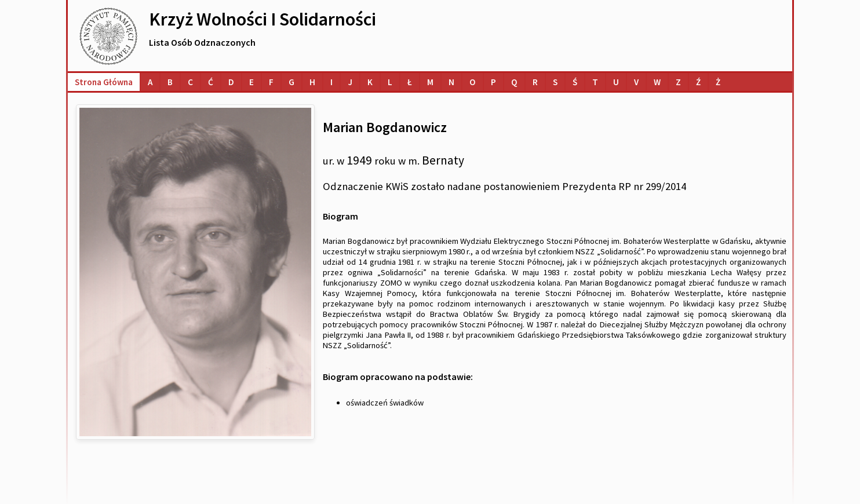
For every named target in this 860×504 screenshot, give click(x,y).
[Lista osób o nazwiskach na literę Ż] (718, 82)
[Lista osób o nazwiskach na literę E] (252, 82)
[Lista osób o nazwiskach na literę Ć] (211, 82)
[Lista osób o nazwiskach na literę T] (595, 82)
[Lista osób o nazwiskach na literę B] (170, 82)
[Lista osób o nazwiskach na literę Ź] (698, 82)
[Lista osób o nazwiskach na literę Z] (678, 82)
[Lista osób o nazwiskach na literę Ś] (575, 82)
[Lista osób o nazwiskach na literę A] (150, 82)
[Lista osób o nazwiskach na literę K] (370, 82)
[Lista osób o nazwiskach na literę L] (390, 82)
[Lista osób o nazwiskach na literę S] (555, 82)
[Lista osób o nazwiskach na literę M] (430, 82)
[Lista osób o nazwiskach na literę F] (271, 82)
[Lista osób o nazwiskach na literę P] (493, 82)
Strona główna (104, 82)
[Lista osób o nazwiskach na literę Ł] (410, 82)
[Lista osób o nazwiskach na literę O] (473, 82)
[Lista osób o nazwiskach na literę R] (535, 82)
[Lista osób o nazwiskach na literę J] (350, 82)
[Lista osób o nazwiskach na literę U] (616, 82)
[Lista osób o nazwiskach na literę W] (657, 82)
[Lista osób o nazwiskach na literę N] (451, 82)
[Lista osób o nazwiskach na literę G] (291, 82)
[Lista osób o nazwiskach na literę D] (231, 82)
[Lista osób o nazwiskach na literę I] (331, 82)
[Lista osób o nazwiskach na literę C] (190, 82)
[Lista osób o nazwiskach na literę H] (312, 82)
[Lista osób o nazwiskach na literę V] (636, 82)
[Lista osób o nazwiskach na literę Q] (514, 82)
